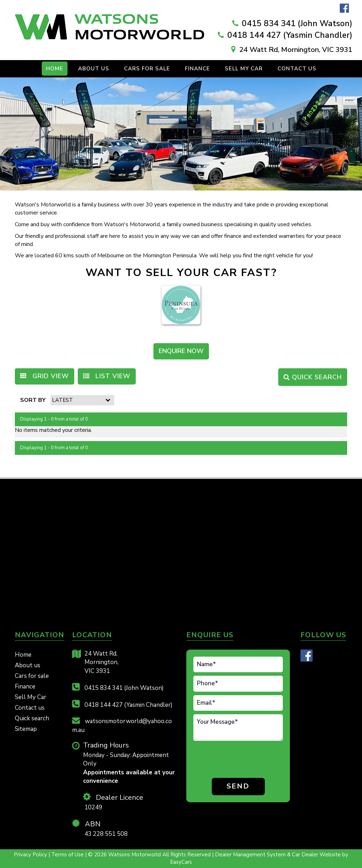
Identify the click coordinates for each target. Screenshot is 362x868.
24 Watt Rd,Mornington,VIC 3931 (95, 662)
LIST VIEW (107, 376)
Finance (197, 69)
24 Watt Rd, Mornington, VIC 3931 (296, 50)
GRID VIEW (45, 376)
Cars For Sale (147, 69)
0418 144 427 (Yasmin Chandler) (290, 35)
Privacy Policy (31, 855)
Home (55, 69)
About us (28, 665)
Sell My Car (244, 69)
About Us (94, 69)
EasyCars (181, 862)
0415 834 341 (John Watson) (297, 24)
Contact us (297, 69)
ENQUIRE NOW (181, 351)
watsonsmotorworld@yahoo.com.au (122, 725)
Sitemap (26, 729)
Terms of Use (68, 855)
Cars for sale (32, 676)
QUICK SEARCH (313, 377)
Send (238, 786)
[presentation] (235, 761)
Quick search (32, 718)
